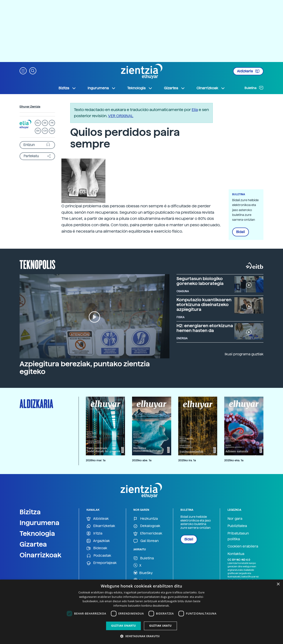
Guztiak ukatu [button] (160, 626)
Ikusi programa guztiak (244, 354)
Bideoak (97, 548)
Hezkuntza (146, 519)
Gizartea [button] (175, 88)
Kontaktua (236, 554)
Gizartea (33, 544)
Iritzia (94, 534)
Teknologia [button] (140, 88)
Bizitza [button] (67, 88)
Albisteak (98, 519)
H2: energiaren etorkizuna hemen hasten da (205, 328)
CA (45, 131)
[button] (23, 70)
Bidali (241, 232)
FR (52, 123)
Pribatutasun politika (238, 536)
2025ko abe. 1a (142, 460)
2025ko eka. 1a (234, 460)
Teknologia (37, 533)
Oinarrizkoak (40, 555)
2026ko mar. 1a (96, 460)
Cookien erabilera (243, 546)
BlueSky (143, 573)
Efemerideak (148, 534)
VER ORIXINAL (121, 116)
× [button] (278, 584)
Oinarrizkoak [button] (211, 88)
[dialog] (141, 612)
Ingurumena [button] (102, 88)
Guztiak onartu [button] (123, 626)
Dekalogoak (147, 526)
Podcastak (99, 556)
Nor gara (235, 519)
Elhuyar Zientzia (30, 107)
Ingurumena (40, 523)
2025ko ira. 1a (187, 460)
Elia (195, 110)
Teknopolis (38, 264)
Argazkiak (98, 541)
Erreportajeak (102, 563)
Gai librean (146, 541)
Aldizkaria (248, 71)
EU (38, 123)
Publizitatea (237, 526)
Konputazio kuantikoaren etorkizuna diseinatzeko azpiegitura (204, 305)
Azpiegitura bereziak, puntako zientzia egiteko (85, 368)
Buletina (254, 88)
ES (45, 123)
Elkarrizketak (101, 526)
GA (52, 131)
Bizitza (30, 512)
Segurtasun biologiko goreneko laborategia (200, 281)
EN (38, 131)
